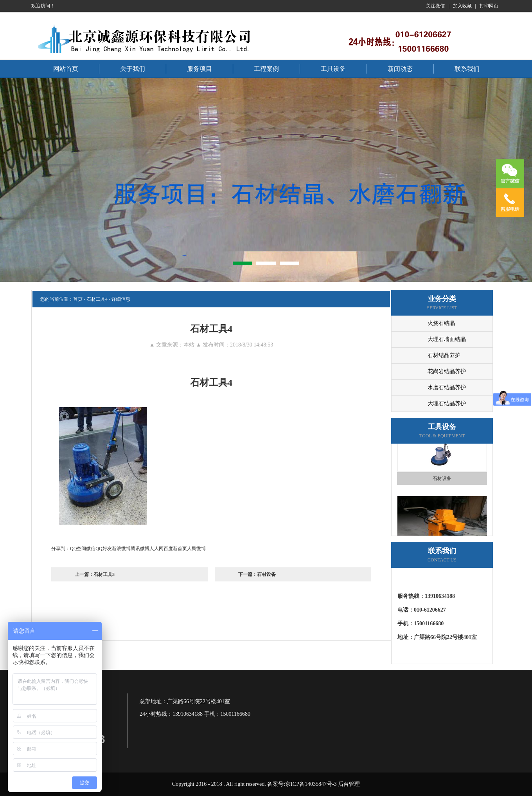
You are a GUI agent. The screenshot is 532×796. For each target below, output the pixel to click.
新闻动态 (400, 69)
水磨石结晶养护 (447, 387)
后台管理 (349, 784)
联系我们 (467, 69)
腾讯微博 (140, 549)
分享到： (61, 549)
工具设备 (333, 69)
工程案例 (266, 69)
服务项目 (199, 69)
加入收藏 (462, 6)
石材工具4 (97, 299)
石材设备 (266, 574)
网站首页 (66, 69)
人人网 (156, 549)
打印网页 (489, 6)
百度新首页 (175, 549)
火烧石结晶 (441, 323)
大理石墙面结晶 (447, 339)
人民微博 (196, 549)
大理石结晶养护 (447, 403)
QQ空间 (78, 549)
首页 (78, 299)
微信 (91, 549)
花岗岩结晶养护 (447, 371)
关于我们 (133, 69)
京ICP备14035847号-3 (311, 784)
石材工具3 (104, 574)
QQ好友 (103, 549)
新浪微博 (121, 549)
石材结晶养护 (444, 355)
